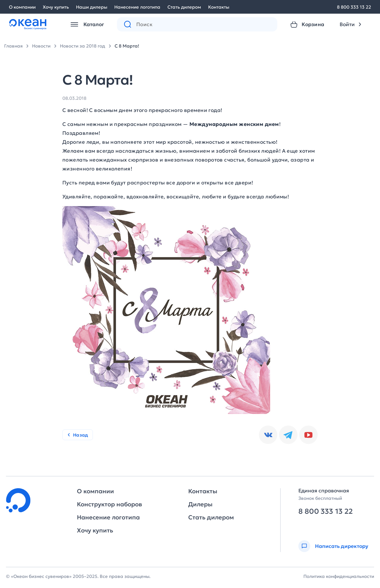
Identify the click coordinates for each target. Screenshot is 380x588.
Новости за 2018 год (83, 46)
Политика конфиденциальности (339, 576)
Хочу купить (56, 7)
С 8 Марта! (127, 46)
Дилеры (200, 504)
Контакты (219, 7)
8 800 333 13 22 (354, 7)
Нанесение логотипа (137, 7)
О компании (22, 7)
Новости (41, 46)
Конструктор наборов (109, 504)
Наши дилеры (92, 7)
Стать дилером (184, 7)
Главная (13, 46)
